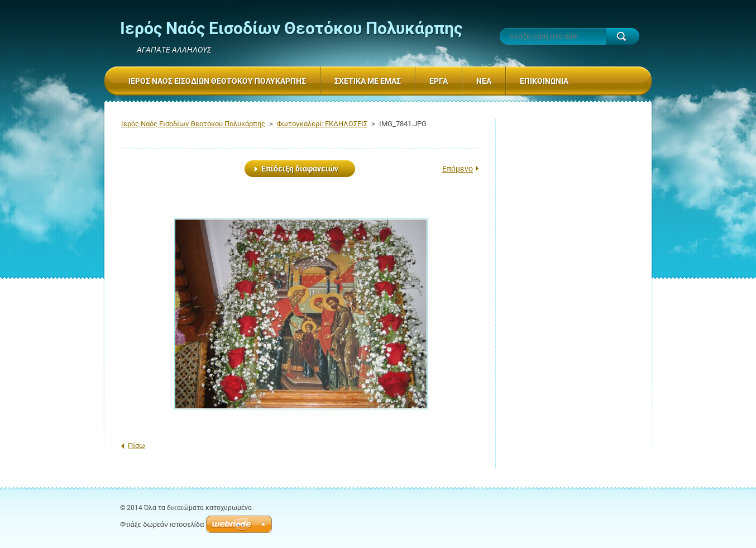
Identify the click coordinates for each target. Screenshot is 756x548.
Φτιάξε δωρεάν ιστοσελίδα (162, 524)
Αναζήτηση (623, 36)
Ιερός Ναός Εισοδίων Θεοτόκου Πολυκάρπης (193, 124)
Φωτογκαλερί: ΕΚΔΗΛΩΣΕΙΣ (322, 124)
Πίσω (137, 445)
